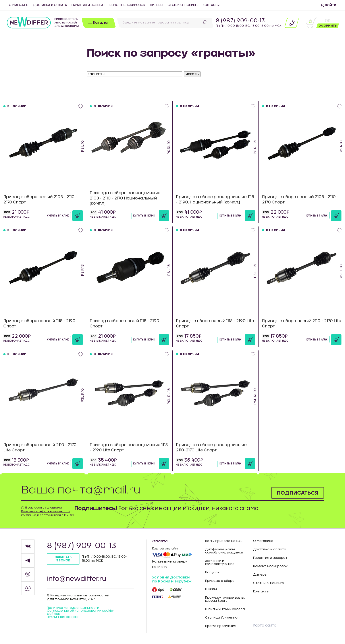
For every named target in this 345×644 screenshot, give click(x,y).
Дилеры (156, 5)
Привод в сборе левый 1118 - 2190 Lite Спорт (212, 324)
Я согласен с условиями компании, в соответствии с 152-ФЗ (47, 511)
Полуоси (212, 572)
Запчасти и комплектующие (220, 563)
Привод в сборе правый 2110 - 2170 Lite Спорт (41, 448)
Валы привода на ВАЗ (224, 541)
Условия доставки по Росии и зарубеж (172, 579)
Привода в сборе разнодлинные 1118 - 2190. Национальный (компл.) (213, 200)
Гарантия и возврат (88, 5)
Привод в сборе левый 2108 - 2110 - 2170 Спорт (42, 200)
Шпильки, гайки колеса (225, 609)
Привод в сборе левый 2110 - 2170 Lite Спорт (299, 324)
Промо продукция (221, 626)
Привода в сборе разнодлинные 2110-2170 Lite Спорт (212, 448)
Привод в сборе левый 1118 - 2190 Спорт (126, 324)
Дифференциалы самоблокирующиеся (224, 551)
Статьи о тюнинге (183, 5)
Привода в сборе (220, 581)
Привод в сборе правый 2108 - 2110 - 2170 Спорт (300, 200)
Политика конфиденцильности (73, 608)
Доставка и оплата (50, 5)
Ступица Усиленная (222, 618)
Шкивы (211, 589)
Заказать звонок (63, 559)
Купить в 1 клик (58, 216)
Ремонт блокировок (127, 5)
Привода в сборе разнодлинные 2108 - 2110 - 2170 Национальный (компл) (126, 198)
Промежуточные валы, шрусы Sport (225, 599)
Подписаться (297, 493)
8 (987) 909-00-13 (240, 21)
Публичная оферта (63, 618)
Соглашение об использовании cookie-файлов (81, 613)
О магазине (19, 5)
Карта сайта (265, 625)
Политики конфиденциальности (45, 511)
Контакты (211, 5)
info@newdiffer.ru (77, 579)
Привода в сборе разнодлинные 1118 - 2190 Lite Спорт (126, 448)
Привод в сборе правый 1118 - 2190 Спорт (41, 324)
